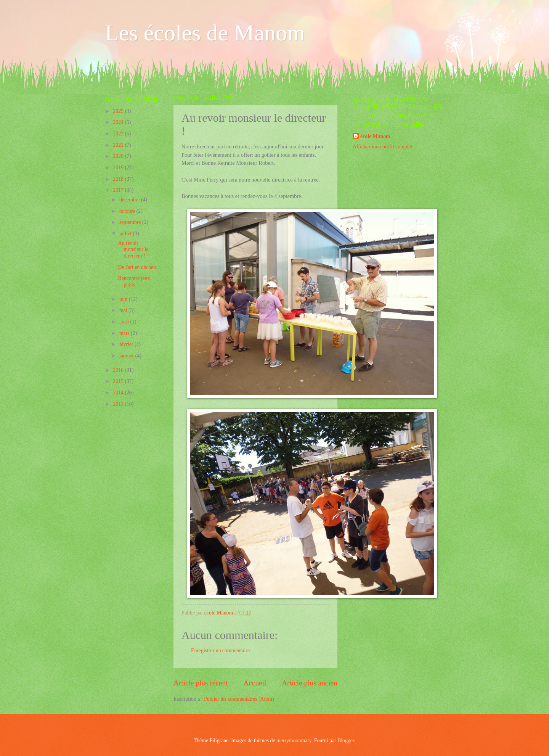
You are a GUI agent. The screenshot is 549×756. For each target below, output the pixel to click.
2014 (119, 393)
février (127, 344)
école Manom (375, 136)
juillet (126, 234)
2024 (119, 122)
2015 (119, 381)
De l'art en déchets (137, 267)
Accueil (255, 683)
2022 (119, 145)
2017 (119, 190)
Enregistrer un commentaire (220, 651)
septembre (131, 222)
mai (124, 310)
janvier (127, 356)
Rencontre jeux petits (134, 281)
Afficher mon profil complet (382, 147)
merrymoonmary (294, 741)
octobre (128, 211)
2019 (119, 168)
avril (125, 322)
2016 (119, 370)
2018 (119, 179)
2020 (119, 156)
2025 (119, 111)
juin (124, 299)
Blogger (346, 741)
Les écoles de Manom (205, 33)
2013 (119, 404)
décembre (130, 200)
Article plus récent (201, 683)
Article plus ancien (310, 683)
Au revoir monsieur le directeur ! (133, 249)
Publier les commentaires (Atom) (239, 699)
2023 (119, 134)
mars (125, 333)
